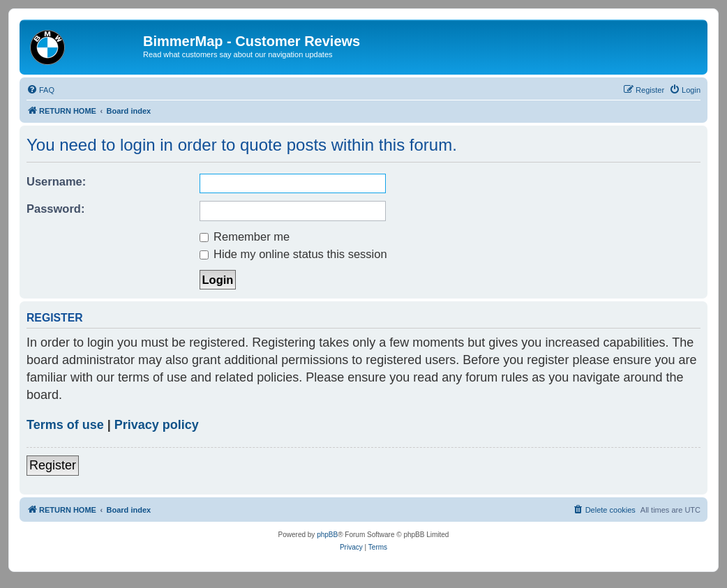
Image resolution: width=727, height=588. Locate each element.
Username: (56, 181)
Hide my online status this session (293, 254)
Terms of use (65, 425)
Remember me (245, 236)
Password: (55, 209)
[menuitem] (40, 90)
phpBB (327, 535)
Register (53, 465)
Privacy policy (157, 425)
